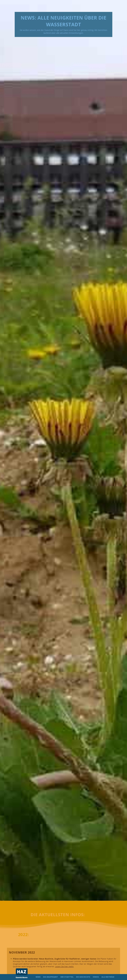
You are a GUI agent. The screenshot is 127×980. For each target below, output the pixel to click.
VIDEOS (96, 977)
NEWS (38, 977)
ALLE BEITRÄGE (108, 977)
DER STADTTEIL (67, 977)
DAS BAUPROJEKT (51, 977)
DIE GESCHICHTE (83, 977)
